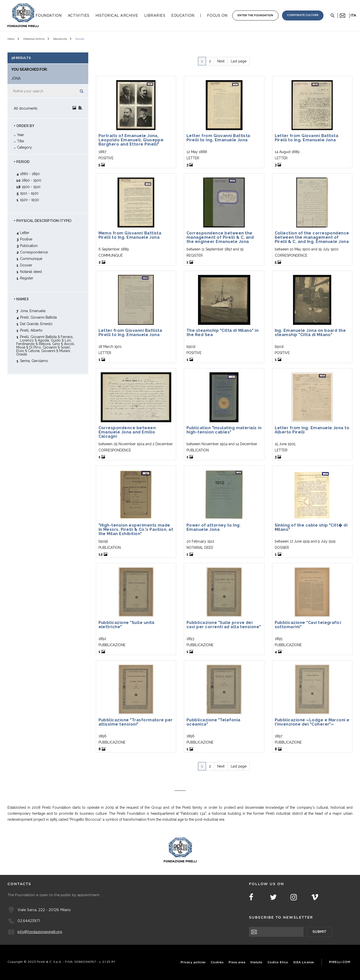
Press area (237, 962)
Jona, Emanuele (33, 311)
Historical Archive (117, 15)
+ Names (21, 299)
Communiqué (31, 259)
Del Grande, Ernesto (36, 324)
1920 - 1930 (29, 200)
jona (16, 79)
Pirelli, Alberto (31, 330)
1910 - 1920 (29, 193)
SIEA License (304, 962)
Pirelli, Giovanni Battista (38, 317)
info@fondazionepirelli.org (40, 932)
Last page (239, 61)
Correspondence (34, 252)
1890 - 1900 (31, 180)
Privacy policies (193, 962)
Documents (60, 39)
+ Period (22, 162)
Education (183, 15)
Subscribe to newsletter (281, 918)
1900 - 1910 (31, 187)
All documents (26, 108)
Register (27, 278)
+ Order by (24, 126)
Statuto (256, 962)
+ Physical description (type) (42, 221)
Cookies (217, 962)
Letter (25, 233)
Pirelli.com (340, 962)
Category (24, 147)
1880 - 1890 (30, 174)
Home (11, 39)
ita (353, 15)
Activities (79, 15)
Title (20, 141)
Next (221, 61)
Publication (29, 246)
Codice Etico (278, 962)
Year (20, 135)
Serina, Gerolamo (34, 361)
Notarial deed (31, 272)
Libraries (155, 15)
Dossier (26, 265)
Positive (26, 239)
